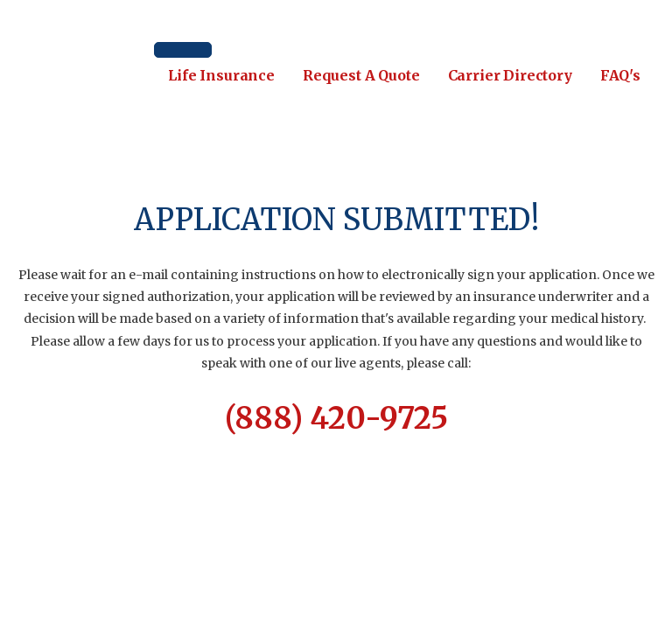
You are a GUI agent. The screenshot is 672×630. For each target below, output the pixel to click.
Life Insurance (221, 75)
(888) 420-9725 (336, 418)
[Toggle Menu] (183, 50)
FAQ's (620, 75)
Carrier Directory (510, 75)
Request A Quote (361, 75)
